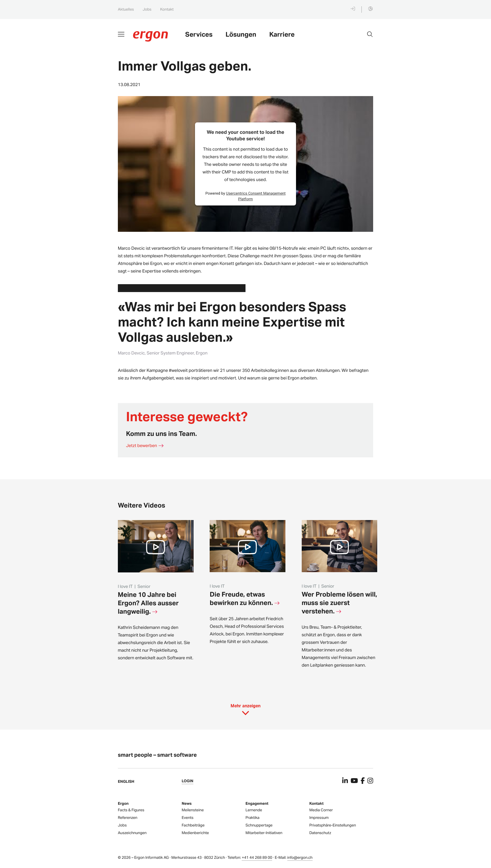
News (187, 804)
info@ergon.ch (300, 858)
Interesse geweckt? (187, 416)
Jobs (147, 9)
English (126, 782)
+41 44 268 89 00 (257, 858)
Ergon (123, 804)
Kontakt (167, 9)
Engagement (257, 804)
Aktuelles (126, 9)
